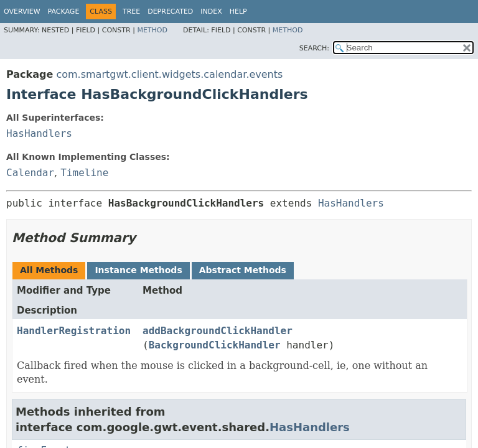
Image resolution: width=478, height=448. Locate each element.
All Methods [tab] (49, 270)
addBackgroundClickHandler (218, 331)
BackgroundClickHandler (215, 345)
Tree (131, 12)
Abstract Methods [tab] (243, 270)
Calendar (30, 173)
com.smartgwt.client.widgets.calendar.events (169, 74)
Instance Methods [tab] (138, 270)
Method (152, 30)
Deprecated (170, 12)
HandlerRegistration (74, 331)
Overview (22, 12)
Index (211, 12)
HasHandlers (39, 133)
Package (64, 12)
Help (238, 12)
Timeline (84, 173)
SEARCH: (314, 48)
